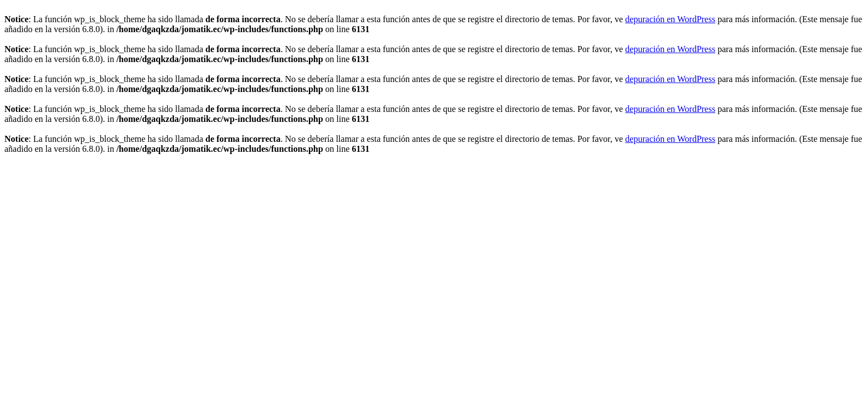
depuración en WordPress (670, 19)
